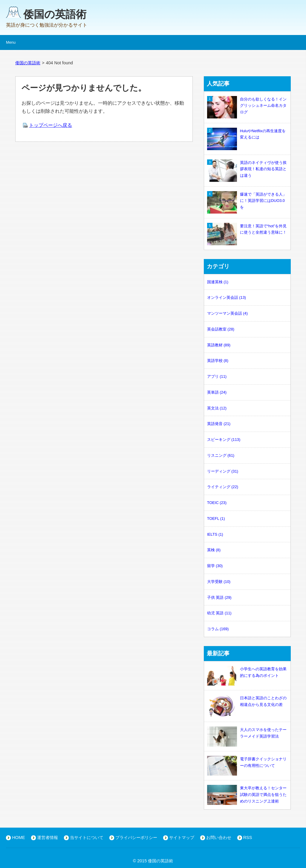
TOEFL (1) (216, 518)
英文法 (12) (217, 408)
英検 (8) (214, 550)
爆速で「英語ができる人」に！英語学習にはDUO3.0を (247, 201)
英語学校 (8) (218, 361)
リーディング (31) (223, 471)
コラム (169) (218, 629)
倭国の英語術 (55, 14)
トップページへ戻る (51, 125)
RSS (248, 837)
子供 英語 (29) (219, 597)
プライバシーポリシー (136, 837)
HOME (18, 837)
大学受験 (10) (219, 582)
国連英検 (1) (218, 282)
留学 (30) (215, 566)
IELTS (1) (215, 534)
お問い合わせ (219, 837)
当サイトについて (87, 837)
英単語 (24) (217, 392)
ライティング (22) (223, 487)
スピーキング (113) (224, 440)
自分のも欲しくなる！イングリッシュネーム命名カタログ (247, 106)
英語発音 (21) (219, 424)
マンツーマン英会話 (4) (227, 313)
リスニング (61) (221, 455)
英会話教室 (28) (221, 329)
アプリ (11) (217, 376)
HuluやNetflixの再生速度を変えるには (246, 134)
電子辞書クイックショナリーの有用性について (247, 762)
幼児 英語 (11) (219, 613)
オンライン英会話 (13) (227, 297)
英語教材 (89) (219, 345)
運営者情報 (48, 837)
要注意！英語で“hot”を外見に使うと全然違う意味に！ (247, 229)
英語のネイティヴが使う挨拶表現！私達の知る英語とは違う (247, 169)
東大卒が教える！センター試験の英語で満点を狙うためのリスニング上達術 (247, 795)
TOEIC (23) (217, 503)
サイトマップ (182, 837)
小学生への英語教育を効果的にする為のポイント (247, 672)
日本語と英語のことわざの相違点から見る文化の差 (247, 701)
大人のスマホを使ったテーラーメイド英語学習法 (247, 733)
